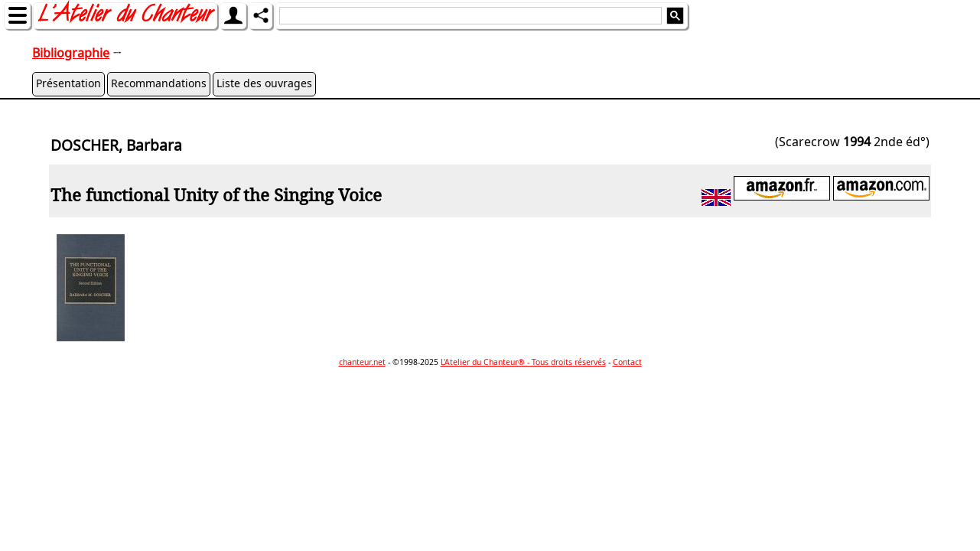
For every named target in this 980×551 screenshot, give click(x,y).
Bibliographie (71, 53)
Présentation (68, 83)
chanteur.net (362, 362)
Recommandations (159, 83)
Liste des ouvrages (264, 83)
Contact (627, 362)
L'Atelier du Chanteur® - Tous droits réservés (523, 362)
